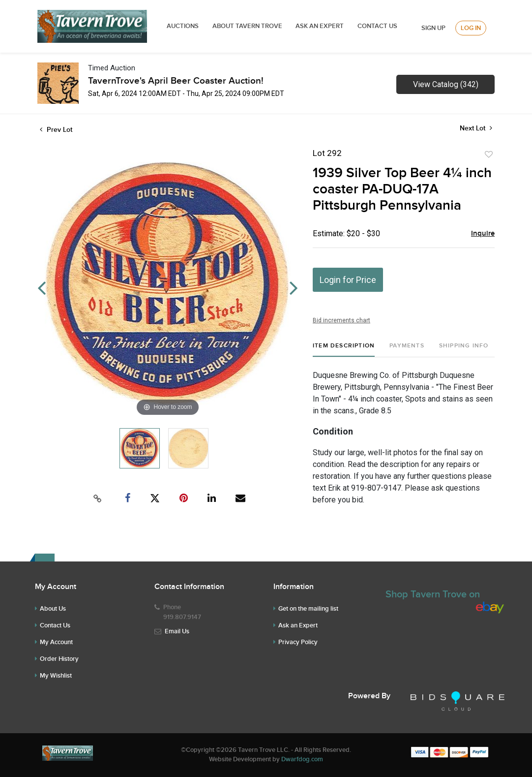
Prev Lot (56, 130)
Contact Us (377, 26)
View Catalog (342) (446, 84)
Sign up (433, 28)
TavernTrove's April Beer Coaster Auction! (176, 81)
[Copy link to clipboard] (98, 498)
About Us (53, 609)
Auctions (183, 26)
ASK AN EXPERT (320, 26)
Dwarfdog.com (302, 759)
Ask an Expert (298, 625)
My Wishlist (56, 676)
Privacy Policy (298, 642)
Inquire (483, 234)
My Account (56, 642)
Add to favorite (489, 155)
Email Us (177, 631)
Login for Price (348, 280)
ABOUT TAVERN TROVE (248, 26)
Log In (471, 28)
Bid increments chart (341, 320)
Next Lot (476, 128)
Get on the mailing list (308, 609)
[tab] (344, 350)
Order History (59, 659)
